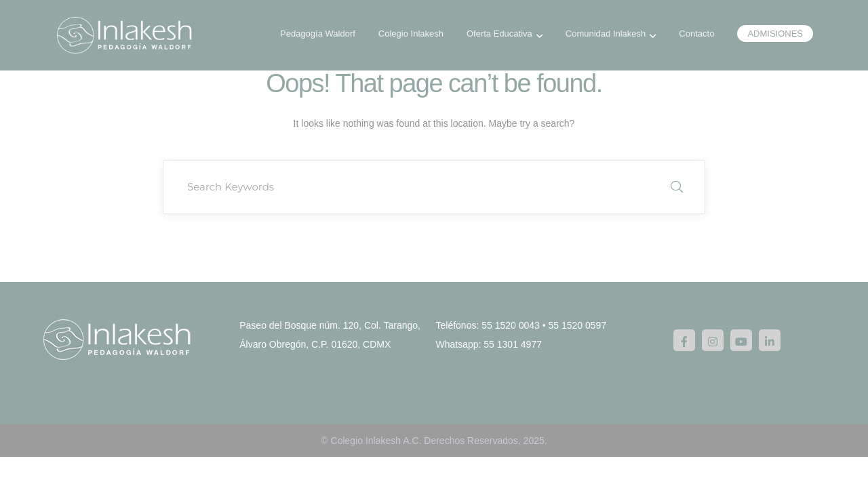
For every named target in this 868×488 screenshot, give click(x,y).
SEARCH (677, 187)
